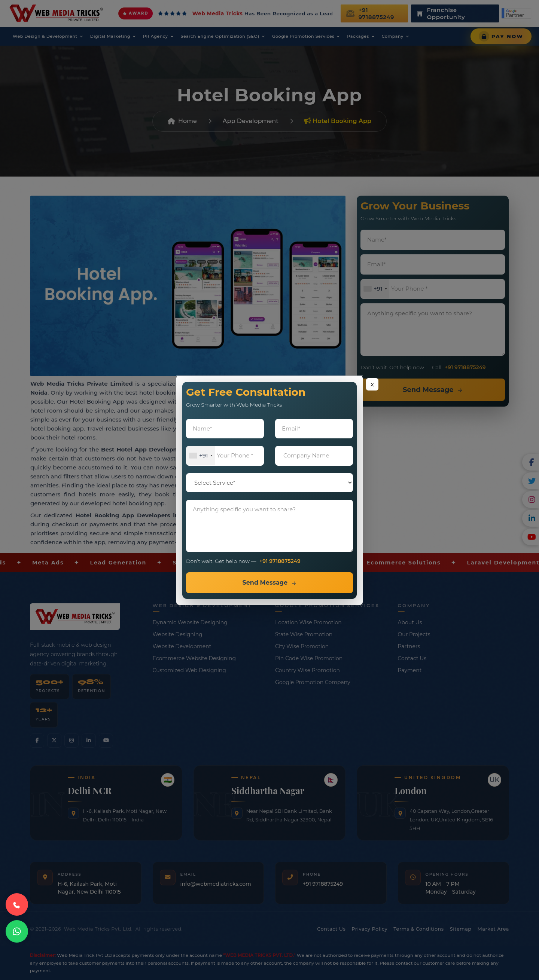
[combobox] (201, 456)
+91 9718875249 (280, 561)
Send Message (265, 583)
